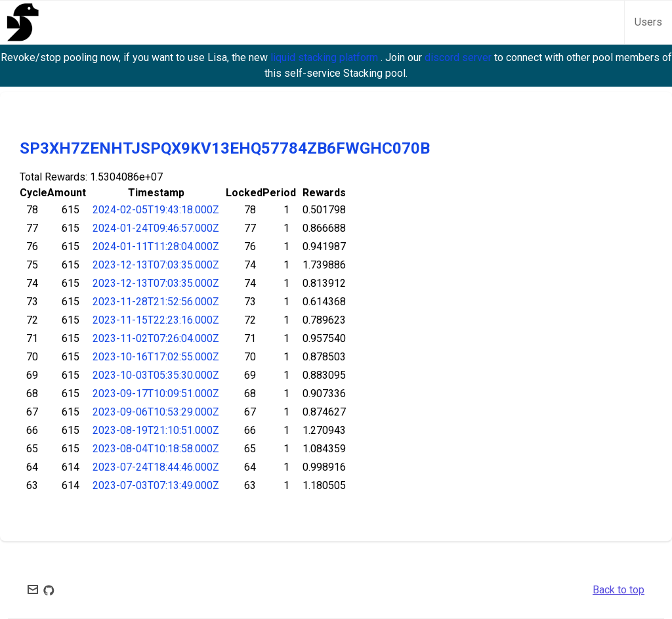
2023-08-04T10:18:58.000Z (156, 449)
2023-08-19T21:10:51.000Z (156, 430)
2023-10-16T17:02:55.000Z (156, 357)
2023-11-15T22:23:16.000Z (156, 320)
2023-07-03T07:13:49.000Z (156, 485)
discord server (459, 57)
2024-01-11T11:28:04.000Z (156, 246)
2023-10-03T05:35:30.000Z (156, 375)
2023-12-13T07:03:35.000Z (156, 265)
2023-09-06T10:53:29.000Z (156, 412)
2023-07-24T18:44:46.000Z (156, 467)
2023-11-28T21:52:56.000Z (156, 302)
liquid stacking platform (325, 57)
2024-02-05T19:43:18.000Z (156, 210)
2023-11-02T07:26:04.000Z (156, 338)
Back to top (619, 590)
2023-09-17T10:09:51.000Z (156, 394)
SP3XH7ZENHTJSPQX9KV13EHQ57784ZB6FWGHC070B (225, 148)
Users (648, 22)
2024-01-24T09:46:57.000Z (156, 228)
